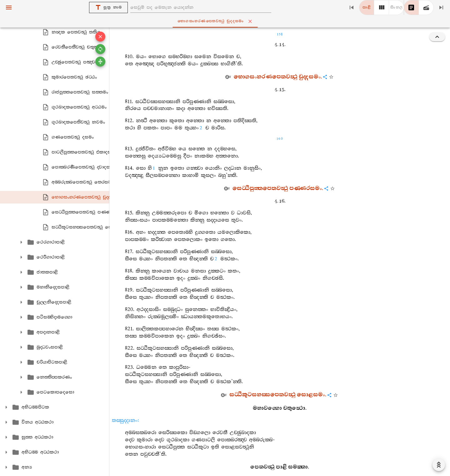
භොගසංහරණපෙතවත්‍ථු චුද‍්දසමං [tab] (226, 21)
